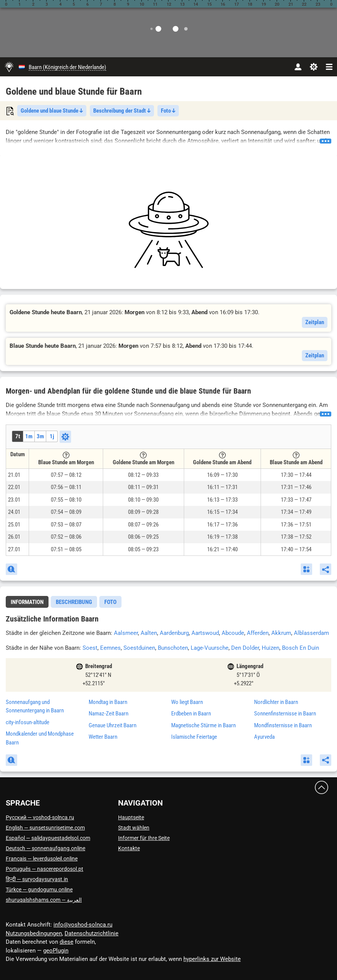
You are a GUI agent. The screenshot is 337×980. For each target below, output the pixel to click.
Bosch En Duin (301, 648)
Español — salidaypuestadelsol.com (48, 838)
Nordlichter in (276, 702)
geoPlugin (56, 951)
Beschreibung (74, 602)
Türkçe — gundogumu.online (39, 890)
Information (27, 602)
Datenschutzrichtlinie (92, 933)
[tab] (27, 602)
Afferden (258, 633)
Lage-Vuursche (210, 648)
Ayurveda (264, 737)
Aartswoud (205, 633)
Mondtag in (108, 702)
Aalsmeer (126, 633)
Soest (90, 648)
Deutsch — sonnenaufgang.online (45, 848)
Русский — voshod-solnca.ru (40, 817)
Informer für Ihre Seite (144, 838)
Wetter (103, 737)
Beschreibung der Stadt (122, 111)
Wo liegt (187, 702)
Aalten (149, 633)
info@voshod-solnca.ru (83, 925)
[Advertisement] (168, 230)
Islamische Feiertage (194, 737)
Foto (168, 111)
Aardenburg (174, 633)
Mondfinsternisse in (283, 725)
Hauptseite (131, 817)
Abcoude (233, 633)
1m (29, 436)
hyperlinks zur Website (212, 959)
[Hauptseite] (9, 67)
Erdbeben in (191, 714)
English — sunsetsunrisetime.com (45, 828)
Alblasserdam (311, 633)
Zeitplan (315, 322)
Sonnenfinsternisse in (285, 714)
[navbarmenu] (329, 67)
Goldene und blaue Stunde (52, 111)
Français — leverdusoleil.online (42, 859)
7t (18, 436)
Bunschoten (173, 648)
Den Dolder (245, 648)
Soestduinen (139, 648)
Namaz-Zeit (109, 714)
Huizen (271, 648)
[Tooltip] (66, 455)
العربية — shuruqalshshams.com (44, 900)
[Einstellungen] (314, 67)
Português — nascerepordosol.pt (45, 869)
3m (40, 436)
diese (66, 942)
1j (52, 436)
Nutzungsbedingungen (34, 933)
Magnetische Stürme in (203, 725)
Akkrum (281, 633)
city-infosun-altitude (28, 722)
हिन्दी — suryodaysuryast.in (37, 879)
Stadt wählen (134, 828)
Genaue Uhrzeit (113, 725)
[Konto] (298, 67)
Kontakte (129, 848)
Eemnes (110, 648)
